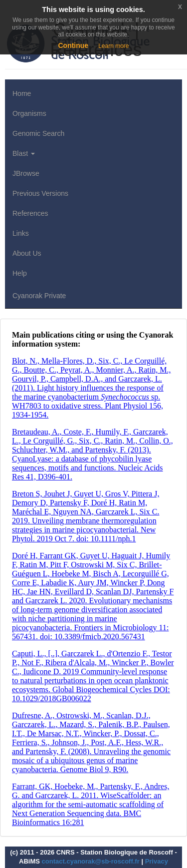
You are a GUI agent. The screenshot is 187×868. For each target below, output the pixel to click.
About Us (27, 253)
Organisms (29, 113)
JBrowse (26, 173)
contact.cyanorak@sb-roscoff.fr (91, 861)
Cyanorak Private (39, 296)
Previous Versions (40, 193)
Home (22, 93)
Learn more (113, 46)
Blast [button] (24, 153)
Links (21, 233)
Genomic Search (38, 133)
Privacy (157, 861)
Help (20, 273)
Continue (73, 45)
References (30, 213)
